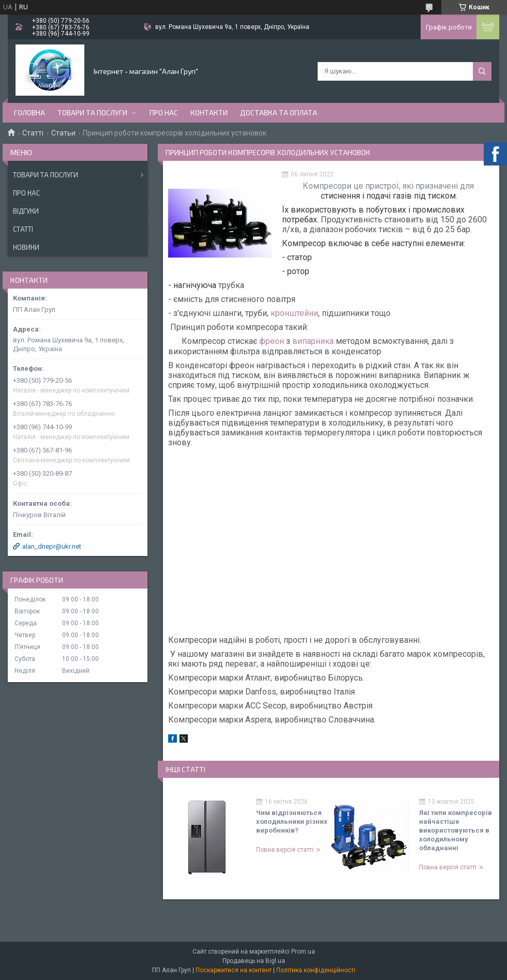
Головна (29, 112)
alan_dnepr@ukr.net (52, 546)
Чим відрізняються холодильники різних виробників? (292, 821)
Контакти (209, 112)
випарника (313, 341)
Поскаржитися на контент (234, 970)
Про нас (164, 112)
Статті (33, 133)
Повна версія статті (285, 850)
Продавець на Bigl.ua (254, 961)
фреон (272, 341)
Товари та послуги (92, 112)
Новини (26, 247)
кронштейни (294, 313)
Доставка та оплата (279, 112)
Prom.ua (303, 952)
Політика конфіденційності (316, 970)
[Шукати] (482, 71)
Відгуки (26, 211)
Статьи (63, 133)
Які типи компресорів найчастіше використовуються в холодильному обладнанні (456, 830)
